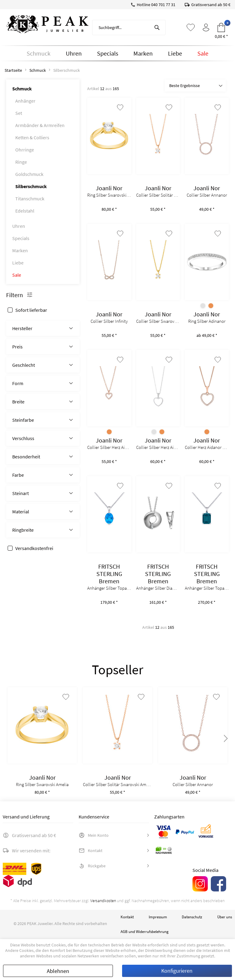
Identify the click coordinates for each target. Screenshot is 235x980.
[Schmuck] (39, 53)
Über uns (225, 917)
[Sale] (203, 53)
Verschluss (23, 438)
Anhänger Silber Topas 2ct (109, 588)
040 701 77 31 (163, 5)
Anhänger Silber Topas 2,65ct (207, 588)
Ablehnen (58, 971)
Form (18, 383)
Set (19, 113)
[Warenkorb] (221, 27)
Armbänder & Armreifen (40, 125)
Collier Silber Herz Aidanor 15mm (158, 447)
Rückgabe (92, 866)
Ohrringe (25, 150)
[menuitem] (129, 27)
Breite (18, 402)
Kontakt (91, 851)
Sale (17, 275)
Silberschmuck (31, 186)
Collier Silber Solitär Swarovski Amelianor (158, 195)
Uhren (19, 226)
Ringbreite (23, 530)
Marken (20, 250)
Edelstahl (25, 211)
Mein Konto (94, 835)
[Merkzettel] (191, 27)
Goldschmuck (29, 174)
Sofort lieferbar (31, 310)
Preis (17, 347)
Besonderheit (26, 457)
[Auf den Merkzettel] (120, 107)
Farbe (18, 475)
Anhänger (25, 101)
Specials (21, 238)
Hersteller (22, 328)
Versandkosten (103, 901)
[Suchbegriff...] (129, 27)
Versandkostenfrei (34, 548)
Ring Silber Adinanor (207, 321)
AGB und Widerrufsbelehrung (145, 932)
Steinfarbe (23, 420)
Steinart (21, 493)
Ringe (21, 162)
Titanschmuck (30, 199)
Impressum (158, 917)
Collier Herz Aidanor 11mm (207, 447)
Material (21, 512)
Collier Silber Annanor (207, 195)
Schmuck (22, 89)
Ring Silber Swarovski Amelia (109, 195)
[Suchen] (157, 27)
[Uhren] (74, 53)
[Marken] (143, 53)
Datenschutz (192, 917)
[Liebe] (175, 53)
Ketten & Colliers (32, 137)
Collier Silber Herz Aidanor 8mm (109, 447)
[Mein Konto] (206, 27)
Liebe (18, 263)
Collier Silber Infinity (109, 321)
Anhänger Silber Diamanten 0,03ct (158, 588)
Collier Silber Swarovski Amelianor (158, 321)
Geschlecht (24, 365)
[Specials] (108, 53)
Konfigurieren (177, 971)
